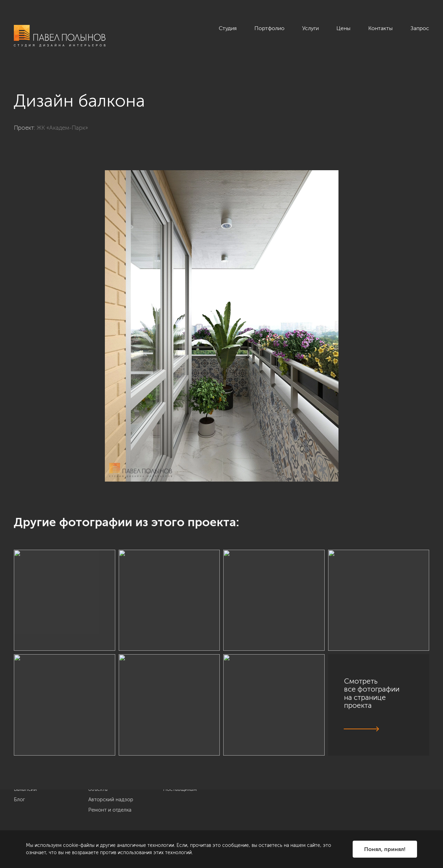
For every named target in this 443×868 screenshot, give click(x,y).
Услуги (310, 28)
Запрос (420, 28)
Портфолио (269, 28)
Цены (343, 28)
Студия (228, 28)
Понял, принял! (385, 849)
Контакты (381, 28)
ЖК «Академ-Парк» (62, 128)
